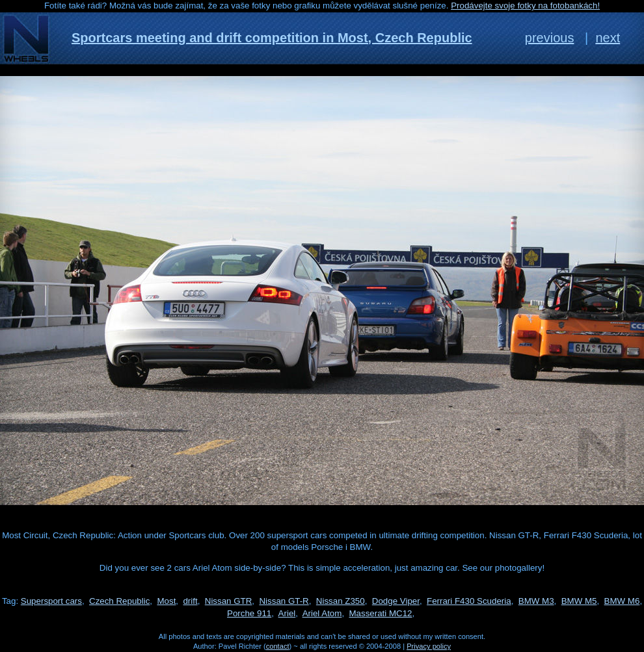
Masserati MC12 (381, 613)
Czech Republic (119, 601)
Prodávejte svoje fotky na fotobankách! (525, 6)
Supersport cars (51, 601)
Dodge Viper (396, 601)
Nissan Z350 (341, 601)
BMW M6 (622, 601)
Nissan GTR (229, 601)
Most (166, 601)
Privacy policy (429, 646)
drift (190, 601)
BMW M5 (579, 601)
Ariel (287, 613)
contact (278, 646)
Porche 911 (249, 613)
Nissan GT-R (284, 601)
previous (550, 38)
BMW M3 (536, 601)
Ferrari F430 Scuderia (469, 601)
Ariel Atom (322, 613)
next (608, 38)
